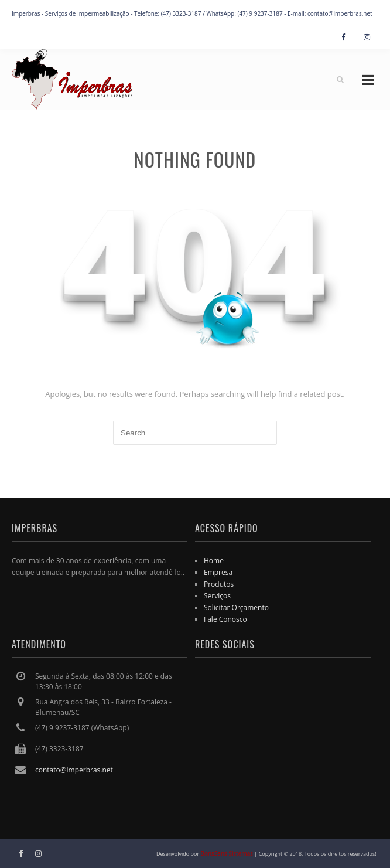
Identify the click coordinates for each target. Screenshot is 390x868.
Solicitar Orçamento (236, 607)
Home (214, 561)
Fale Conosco (225, 619)
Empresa (218, 572)
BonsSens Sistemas (227, 853)
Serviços (217, 596)
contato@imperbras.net (74, 770)
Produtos (219, 584)
